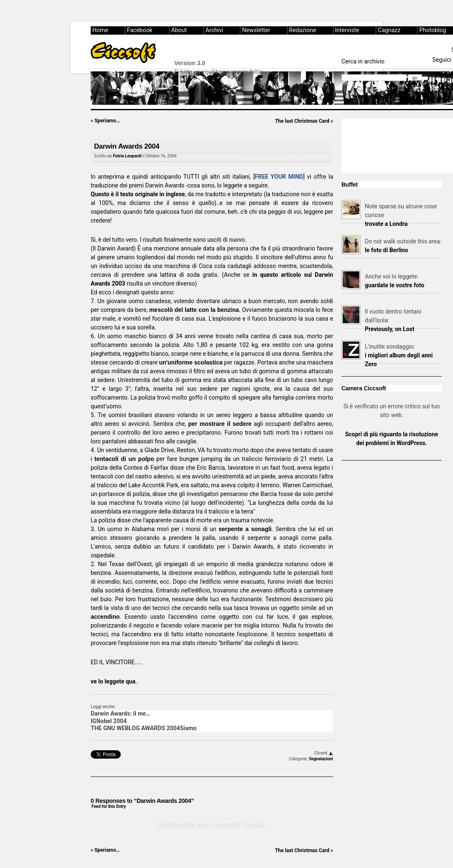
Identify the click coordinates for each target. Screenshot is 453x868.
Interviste (347, 30)
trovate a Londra (386, 224)
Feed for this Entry (109, 806)
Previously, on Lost (390, 329)
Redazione (303, 30)
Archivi (214, 30)
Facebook (140, 30)
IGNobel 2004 (109, 721)
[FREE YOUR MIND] (279, 177)
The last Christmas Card (304, 121)
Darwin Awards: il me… (121, 714)
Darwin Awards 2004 (127, 146)
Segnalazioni (321, 759)
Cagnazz (389, 30)
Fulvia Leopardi (127, 156)
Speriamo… (105, 121)
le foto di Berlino (386, 250)
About (179, 30)
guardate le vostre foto (394, 285)
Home (100, 30)
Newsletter (256, 30)
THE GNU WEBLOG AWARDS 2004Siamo (144, 728)
